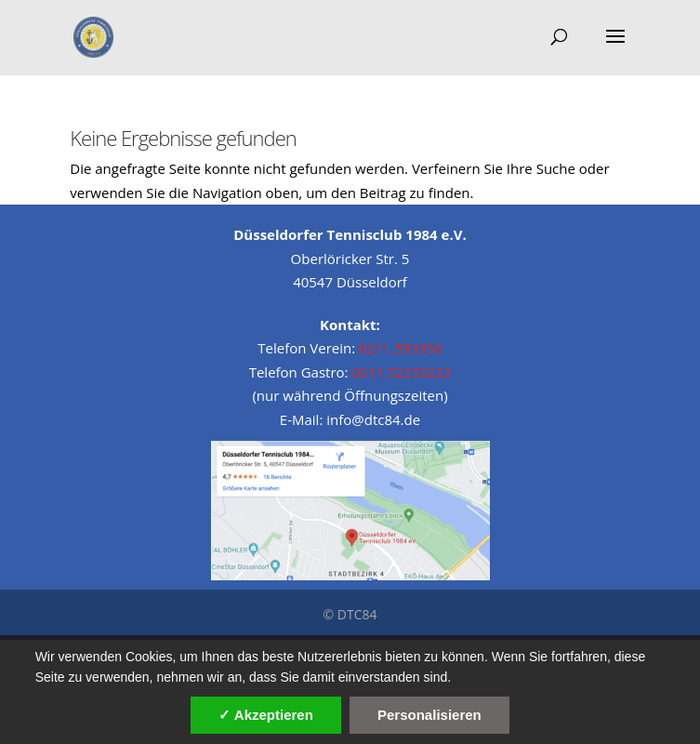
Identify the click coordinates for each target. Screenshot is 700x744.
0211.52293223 (401, 372)
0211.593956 (401, 348)
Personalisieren (429, 715)
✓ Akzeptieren (266, 715)
